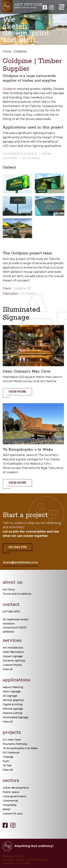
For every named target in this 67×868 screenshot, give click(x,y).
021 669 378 (19, 549)
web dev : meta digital (17, 863)
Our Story (9, 589)
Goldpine (9, 89)
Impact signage (13, 656)
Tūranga (8, 757)
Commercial (10, 801)
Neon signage (12, 691)
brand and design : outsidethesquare (25, 860)
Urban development (16, 788)
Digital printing (13, 704)
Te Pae (7, 765)
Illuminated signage (20, 154)
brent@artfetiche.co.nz (21, 562)
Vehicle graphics (13, 700)
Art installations (13, 648)
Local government (14, 796)
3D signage (31, 158)
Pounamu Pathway (15, 744)
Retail (6, 809)
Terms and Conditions (17, 594)
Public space (11, 792)
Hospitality (10, 805)
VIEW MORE (19, 394)
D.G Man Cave (12, 740)
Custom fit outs (13, 814)
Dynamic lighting (14, 661)
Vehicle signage (13, 709)
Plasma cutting (12, 713)
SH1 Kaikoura (11, 753)
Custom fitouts (12, 665)
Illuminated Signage (16, 717)
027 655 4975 (11, 612)
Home (7, 51)
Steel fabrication (13, 652)
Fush (6, 761)
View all (8, 669)
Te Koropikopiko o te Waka (20, 748)
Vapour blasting (13, 687)
